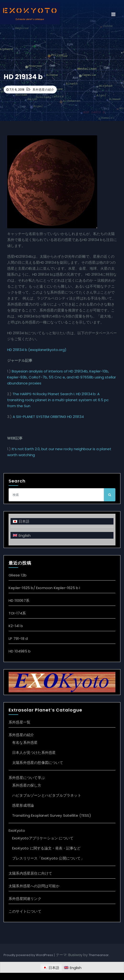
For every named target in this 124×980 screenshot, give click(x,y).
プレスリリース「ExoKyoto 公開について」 (48, 858)
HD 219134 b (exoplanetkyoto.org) (37, 350)
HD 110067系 (19, 600)
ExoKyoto (17, 830)
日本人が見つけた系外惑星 (34, 753)
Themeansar (99, 955)
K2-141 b (16, 626)
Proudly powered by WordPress (29, 955)
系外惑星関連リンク (25, 899)
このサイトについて (25, 911)
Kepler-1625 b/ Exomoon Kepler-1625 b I (44, 588)
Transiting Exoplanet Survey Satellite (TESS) (52, 815)
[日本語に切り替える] (62, 521)
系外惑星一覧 (19, 722)
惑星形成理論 (23, 805)
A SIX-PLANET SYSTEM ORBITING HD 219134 (48, 417)
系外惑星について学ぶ (27, 778)
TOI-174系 (17, 613)
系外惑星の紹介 (43, 90)
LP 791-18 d (18, 638)
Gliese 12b (18, 575)
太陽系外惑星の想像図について (38, 763)
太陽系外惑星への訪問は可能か (34, 886)
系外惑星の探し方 (27, 785)
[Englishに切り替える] (62, 535)
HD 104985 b (20, 651)
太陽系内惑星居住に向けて (30, 873)
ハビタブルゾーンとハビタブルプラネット (47, 795)
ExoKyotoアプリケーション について (43, 838)
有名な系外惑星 (25, 742)
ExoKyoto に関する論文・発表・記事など (46, 848)
